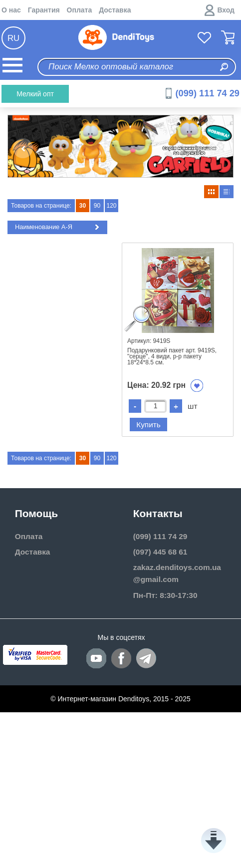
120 (111, 206)
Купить (148, 425)
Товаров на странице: (41, 206)
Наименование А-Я (59, 227)
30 (83, 206)
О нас (11, 10)
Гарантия (44, 10)
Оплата (80, 10)
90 (97, 206)
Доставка (115, 10)
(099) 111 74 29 (208, 93)
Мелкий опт (35, 94)
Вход (226, 10)
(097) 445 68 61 (160, 552)
